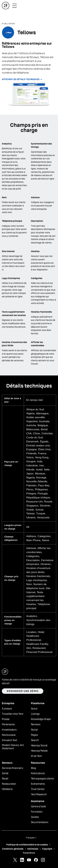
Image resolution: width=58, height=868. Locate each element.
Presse (6, 719)
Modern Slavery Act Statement (13, 747)
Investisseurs (9, 730)
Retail (5, 779)
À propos (7, 709)
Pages (34, 735)
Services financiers (12, 768)
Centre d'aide (38, 807)
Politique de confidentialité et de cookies (27, 845)
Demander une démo (23, 691)
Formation (37, 812)
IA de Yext (36, 756)
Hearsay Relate (39, 751)
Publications (38, 773)
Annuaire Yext (10, 740)
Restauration (9, 784)
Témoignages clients (42, 779)
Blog (33, 768)
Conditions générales (13, 849)
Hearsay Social (39, 746)
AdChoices (33, 849)
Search (35, 740)
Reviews (36, 724)
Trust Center (38, 789)
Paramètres (29, 853)
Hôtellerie (7, 789)
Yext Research (39, 794)
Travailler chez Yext (13, 714)
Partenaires (8, 724)
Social (34, 730)
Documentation (40, 822)
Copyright (47, 849)
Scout (34, 709)
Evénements (38, 784)
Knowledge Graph (41, 719)
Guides (35, 817)
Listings (35, 714)
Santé (5, 773)
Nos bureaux (9, 735)
